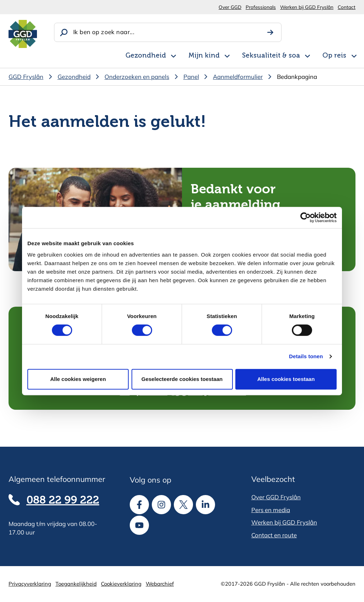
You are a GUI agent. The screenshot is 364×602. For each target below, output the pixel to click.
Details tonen (306, 356)
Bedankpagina (297, 77)
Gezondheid (146, 56)
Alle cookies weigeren (78, 379)
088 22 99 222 (63, 501)
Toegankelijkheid (76, 584)
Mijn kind (204, 56)
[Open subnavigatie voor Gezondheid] (173, 55)
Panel (191, 77)
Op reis (334, 56)
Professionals (261, 7)
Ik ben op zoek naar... (104, 32)
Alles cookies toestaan (286, 379)
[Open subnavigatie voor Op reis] (354, 55)
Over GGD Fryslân (276, 497)
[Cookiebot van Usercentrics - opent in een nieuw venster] (306, 217)
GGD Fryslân (26, 77)
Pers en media (271, 510)
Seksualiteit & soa (271, 56)
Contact (347, 7)
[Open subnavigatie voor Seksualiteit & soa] (307, 55)
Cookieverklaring (121, 584)
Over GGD (230, 7)
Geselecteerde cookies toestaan (182, 379)
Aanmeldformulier (238, 77)
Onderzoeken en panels (137, 77)
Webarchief (160, 584)
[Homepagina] (23, 34)
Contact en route (274, 535)
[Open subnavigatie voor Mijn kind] (227, 55)
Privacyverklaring (30, 584)
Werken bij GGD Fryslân (307, 7)
